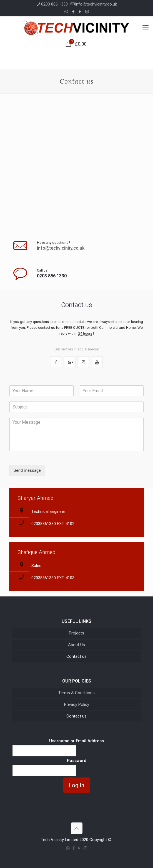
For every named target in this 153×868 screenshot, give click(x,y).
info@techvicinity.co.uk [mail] (96, 4)
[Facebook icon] (73, 12)
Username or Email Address (76, 741)
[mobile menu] (146, 27)
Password (77, 761)
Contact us (76, 656)
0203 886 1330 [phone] (54, 4)
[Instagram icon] (87, 12)
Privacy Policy (77, 704)
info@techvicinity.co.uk (61, 248)
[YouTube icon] (80, 12)
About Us (76, 645)
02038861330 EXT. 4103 (53, 578)
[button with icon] (56, 362)
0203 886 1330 (52, 276)
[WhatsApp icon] (66, 12)
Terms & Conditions (76, 693)
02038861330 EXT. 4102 (53, 524)
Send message (27, 470)
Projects (76, 633)
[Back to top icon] (77, 828)
